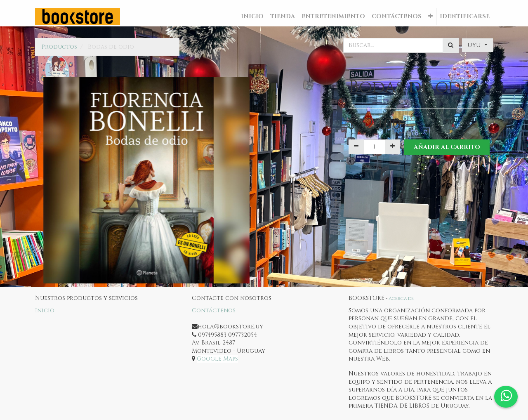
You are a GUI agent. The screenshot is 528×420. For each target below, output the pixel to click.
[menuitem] (252, 17)
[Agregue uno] (392, 147)
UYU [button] (475, 45)
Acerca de (401, 298)
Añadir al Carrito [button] (447, 147)
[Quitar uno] (356, 147)
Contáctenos (214, 310)
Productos (59, 47)
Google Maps (217, 359)
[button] (430, 17)
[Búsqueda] (451, 45)
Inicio (45, 310)
